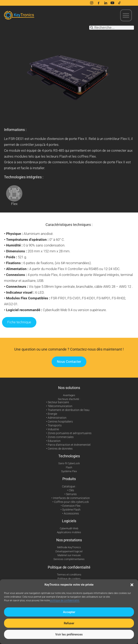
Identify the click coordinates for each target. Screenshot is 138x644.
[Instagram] (92, 3)
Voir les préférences (69, 634)
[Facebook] (99, 3)
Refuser (69, 623)
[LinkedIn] (105, 3)
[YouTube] (112, 3)
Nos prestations (69, 540)
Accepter (69, 612)
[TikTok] (119, 3)
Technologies (69, 456)
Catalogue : (69, 486)
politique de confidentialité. (65, 600)
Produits (69, 479)
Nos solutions (69, 388)
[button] (132, 585)
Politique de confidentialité (69, 567)
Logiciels (69, 521)
